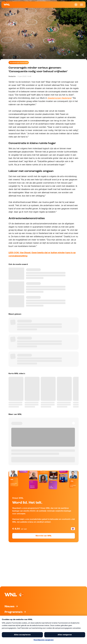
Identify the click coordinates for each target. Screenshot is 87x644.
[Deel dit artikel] (83, 55)
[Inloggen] (76, 5)
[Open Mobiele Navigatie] (81, 5)
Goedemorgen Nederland (19, 63)
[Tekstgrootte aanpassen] (77, 55)
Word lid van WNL (43, 536)
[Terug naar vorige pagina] (4, 55)
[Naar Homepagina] (7, 5)
